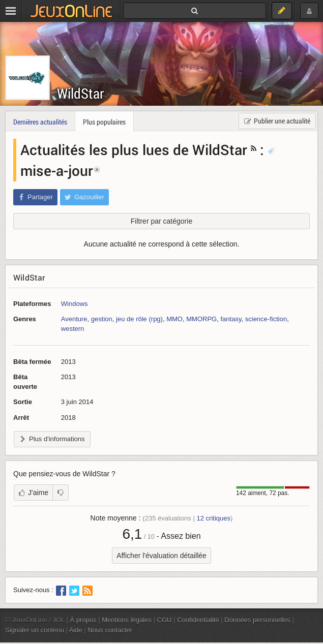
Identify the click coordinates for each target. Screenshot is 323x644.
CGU (165, 620)
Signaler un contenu (35, 630)
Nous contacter (110, 630)
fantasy (231, 319)
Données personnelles (257, 620)
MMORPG (201, 319)
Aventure (74, 319)
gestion (102, 319)
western (73, 329)
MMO (174, 319)
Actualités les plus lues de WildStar (134, 149)
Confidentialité (198, 620)
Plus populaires (104, 122)
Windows (75, 304)
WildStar (81, 93)
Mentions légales (127, 620)
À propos (83, 620)
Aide (76, 630)
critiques (213, 518)
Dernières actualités (40, 122)
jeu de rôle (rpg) (139, 319)
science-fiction (266, 319)
